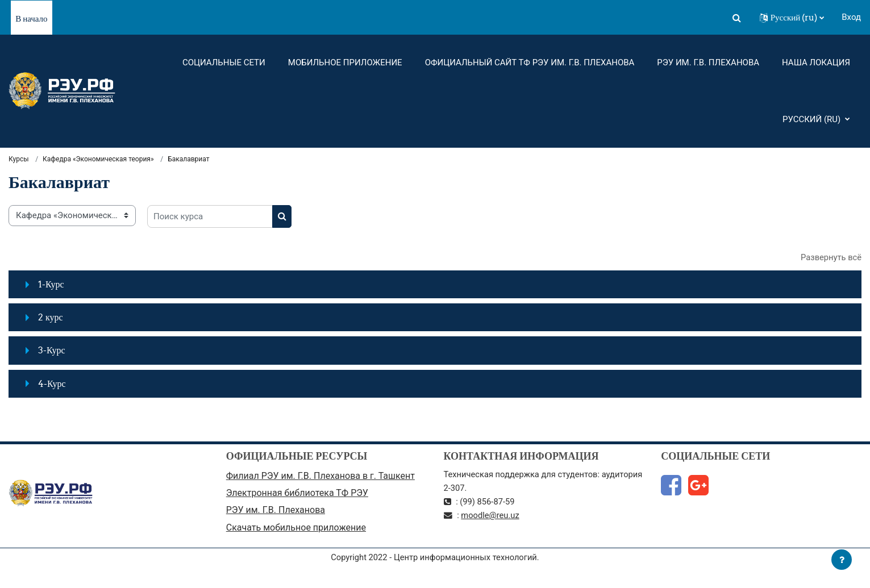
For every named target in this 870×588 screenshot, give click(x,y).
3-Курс (52, 351)
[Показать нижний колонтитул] (842, 560)
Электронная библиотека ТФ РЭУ (297, 494)
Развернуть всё (831, 258)
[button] (737, 18)
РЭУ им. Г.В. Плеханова (708, 62)
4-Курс (52, 384)
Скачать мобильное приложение (296, 529)
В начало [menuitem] (31, 18)
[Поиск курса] (210, 217)
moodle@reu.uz (491, 516)
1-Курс (51, 285)
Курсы (19, 159)
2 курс (51, 318)
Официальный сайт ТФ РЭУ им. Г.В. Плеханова (530, 62)
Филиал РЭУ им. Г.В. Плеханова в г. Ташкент (320, 476)
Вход (851, 17)
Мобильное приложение (345, 62)
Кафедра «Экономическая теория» (98, 159)
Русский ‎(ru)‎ (813, 119)
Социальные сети (224, 62)
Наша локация (816, 62)
